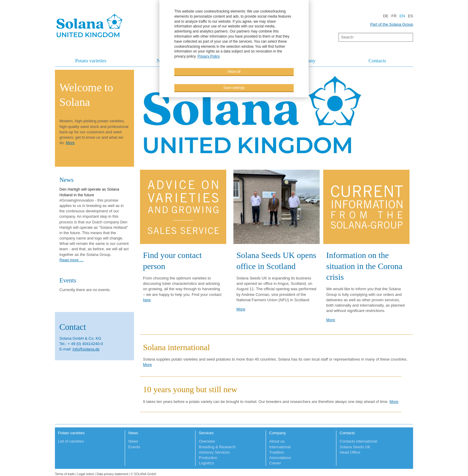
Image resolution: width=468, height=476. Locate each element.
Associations (280, 458)
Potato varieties (91, 61)
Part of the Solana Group (392, 24)
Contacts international (358, 441)
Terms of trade (65, 474)
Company (278, 433)
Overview (207, 441)
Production (208, 458)
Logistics (206, 463)
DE (386, 16)
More (241, 309)
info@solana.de (86, 349)
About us (277, 441)
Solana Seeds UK (355, 447)
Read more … (71, 260)
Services (206, 433)
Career (275, 463)
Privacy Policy (209, 56)
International (280, 447)
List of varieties (71, 441)
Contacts (377, 61)
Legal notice (86, 474)
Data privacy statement (112, 474)
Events (134, 447)
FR (394, 16)
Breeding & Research (217, 447)
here (147, 300)
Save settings (234, 87)
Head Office (350, 452)
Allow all (234, 71)
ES (411, 16)
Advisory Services (214, 452)
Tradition (277, 452)
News (133, 433)
